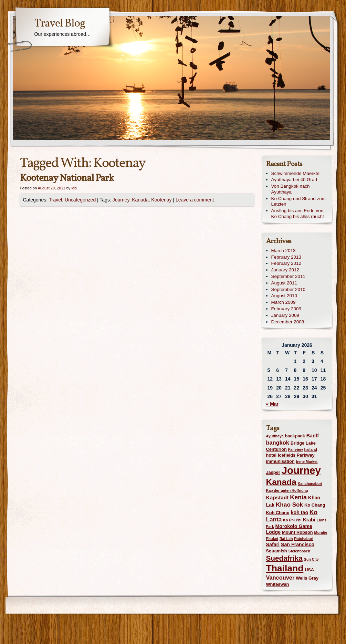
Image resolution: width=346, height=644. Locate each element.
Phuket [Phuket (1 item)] (272, 539)
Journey (121, 200)
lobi (74, 188)
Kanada (140, 200)
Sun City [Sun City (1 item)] (311, 559)
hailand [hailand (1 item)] (310, 449)
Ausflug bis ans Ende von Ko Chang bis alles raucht (298, 214)
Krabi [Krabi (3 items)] (309, 520)
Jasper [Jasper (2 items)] (273, 472)
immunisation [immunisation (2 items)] (280, 461)
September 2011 (288, 276)
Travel (55, 200)
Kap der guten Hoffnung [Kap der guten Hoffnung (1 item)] (287, 490)
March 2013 (284, 251)
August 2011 (284, 283)
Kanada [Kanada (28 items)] (281, 482)
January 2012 (285, 270)
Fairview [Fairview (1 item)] (296, 449)
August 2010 (284, 296)
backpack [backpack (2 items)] (295, 436)
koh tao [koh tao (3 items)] (300, 512)
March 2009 (284, 302)
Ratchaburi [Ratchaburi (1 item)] (304, 539)
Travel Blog (60, 24)
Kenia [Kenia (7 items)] (298, 497)
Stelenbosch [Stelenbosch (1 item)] (299, 551)
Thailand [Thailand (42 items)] (285, 568)
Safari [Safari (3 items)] (273, 544)
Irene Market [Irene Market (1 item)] (307, 461)
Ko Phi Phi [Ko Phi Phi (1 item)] (292, 520)
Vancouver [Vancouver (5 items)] (280, 578)
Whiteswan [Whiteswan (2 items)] (278, 584)
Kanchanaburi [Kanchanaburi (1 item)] (310, 484)
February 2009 (286, 309)
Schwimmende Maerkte (295, 173)
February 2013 (286, 257)
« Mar (272, 404)
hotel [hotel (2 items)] (271, 455)
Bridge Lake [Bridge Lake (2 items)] (303, 443)
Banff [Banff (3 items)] (313, 436)
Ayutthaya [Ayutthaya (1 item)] (275, 436)
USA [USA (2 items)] (309, 570)
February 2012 (286, 263)
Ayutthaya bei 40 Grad (294, 180)
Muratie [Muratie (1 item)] (321, 532)
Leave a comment (195, 200)
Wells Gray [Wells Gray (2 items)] (307, 578)
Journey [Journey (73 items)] (301, 470)
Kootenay (161, 200)
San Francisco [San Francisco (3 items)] (298, 544)
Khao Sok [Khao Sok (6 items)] (289, 505)
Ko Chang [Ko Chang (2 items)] (315, 505)
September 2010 (288, 289)
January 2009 (285, 315)
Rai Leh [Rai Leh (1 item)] (286, 539)
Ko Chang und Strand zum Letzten (298, 201)
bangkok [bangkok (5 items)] (278, 443)
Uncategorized (80, 200)
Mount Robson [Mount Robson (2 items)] (297, 532)
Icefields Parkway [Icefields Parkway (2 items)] (296, 455)
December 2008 (288, 322)
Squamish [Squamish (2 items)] (277, 551)
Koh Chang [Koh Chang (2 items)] (278, 513)
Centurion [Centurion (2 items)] (276, 449)
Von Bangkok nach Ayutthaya (291, 189)
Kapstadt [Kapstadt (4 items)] (277, 497)
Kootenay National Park (67, 178)
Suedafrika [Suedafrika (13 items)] (284, 558)
